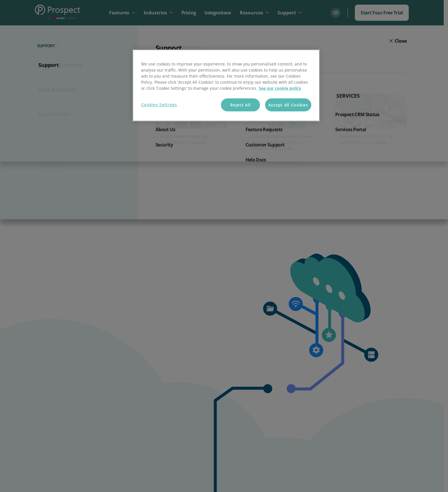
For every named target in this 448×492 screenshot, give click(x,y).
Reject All (240, 105)
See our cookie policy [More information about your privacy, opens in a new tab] (280, 88)
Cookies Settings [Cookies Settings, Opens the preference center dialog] (159, 105)
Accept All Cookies (288, 105)
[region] (226, 86)
